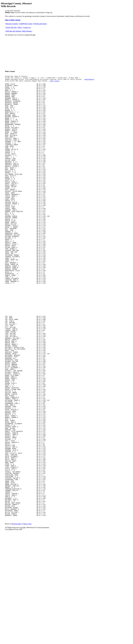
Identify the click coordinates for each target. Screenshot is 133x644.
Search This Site (11, 27)
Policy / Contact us (24, 27)
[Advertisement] (66, 52)
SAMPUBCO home (26, 24)
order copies (54, 82)
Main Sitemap (27, 31)
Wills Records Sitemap (13, 31)
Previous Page (16, 606)
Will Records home (40, 24)
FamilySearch (89, 80)
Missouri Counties (12, 24)
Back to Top (27, 606)
